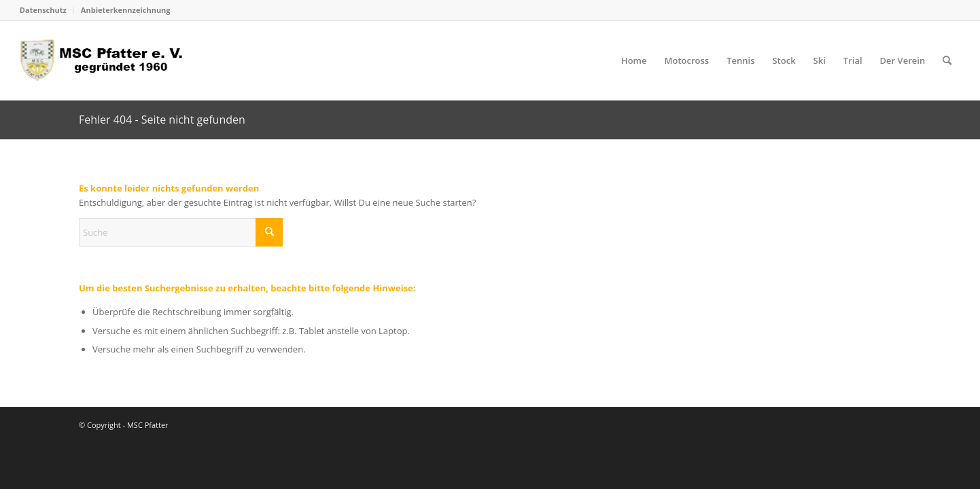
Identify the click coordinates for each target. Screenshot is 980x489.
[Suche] (947, 60)
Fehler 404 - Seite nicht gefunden (162, 120)
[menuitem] (47, 10)
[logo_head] (106, 60)
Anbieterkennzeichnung (126, 10)
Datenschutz (43, 10)
